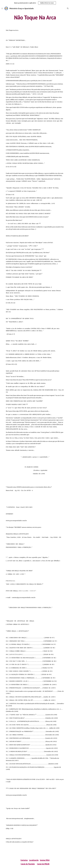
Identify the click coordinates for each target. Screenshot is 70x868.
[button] (2, 8)
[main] (35, 17)
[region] (35, 3)
